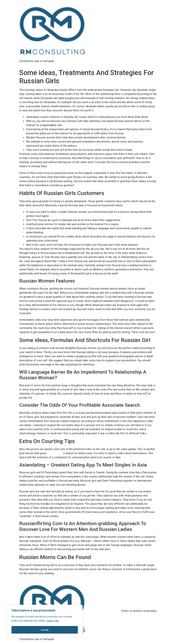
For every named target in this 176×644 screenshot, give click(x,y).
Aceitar (45, 630)
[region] (45, 621)
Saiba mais (53, 621)
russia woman (55, 453)
